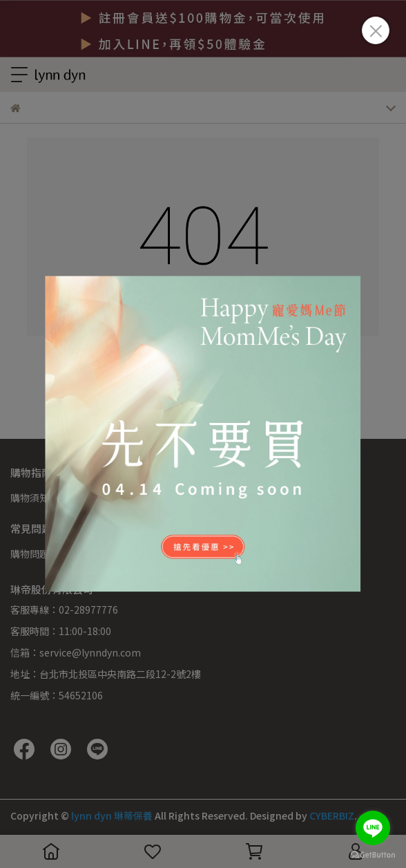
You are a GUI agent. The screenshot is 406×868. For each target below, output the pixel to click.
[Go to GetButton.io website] (373, 854)
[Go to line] (373, 828)
